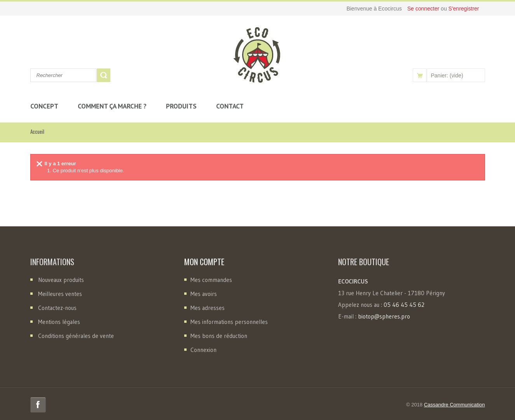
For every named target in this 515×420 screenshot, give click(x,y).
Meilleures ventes (60, 294)
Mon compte (204, 262)
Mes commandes (211, 280)
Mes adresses (208, 308)
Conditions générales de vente (76, 336)
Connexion (203, 350)
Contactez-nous (57, 308)
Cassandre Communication (455, 405)
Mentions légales (59, 322)
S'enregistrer (464, 9)
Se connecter (424, 9)
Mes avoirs (204, 294)
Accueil (37, 131)
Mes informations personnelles (229, 322)
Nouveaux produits (61, 280)
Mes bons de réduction (219, 336)
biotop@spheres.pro (384, 316)
